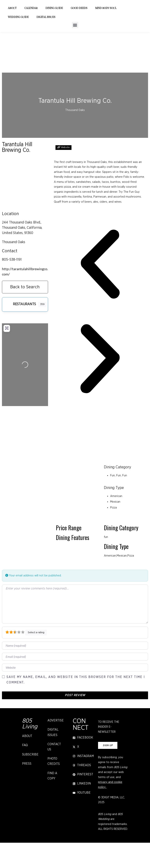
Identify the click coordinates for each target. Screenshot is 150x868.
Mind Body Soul (106, 34)
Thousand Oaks (14, 267)
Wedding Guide (18, 43)
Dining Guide (54, 34)
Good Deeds (79, 34)
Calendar (31, 34)
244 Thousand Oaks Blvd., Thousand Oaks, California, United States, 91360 (22, 253)
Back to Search (25, 312)
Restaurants (20, 330)
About (12, 34)
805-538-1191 (12, 285)
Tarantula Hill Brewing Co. (17, 173)
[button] (75, 50)
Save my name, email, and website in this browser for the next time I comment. (76, 705)
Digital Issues (46, 43)
